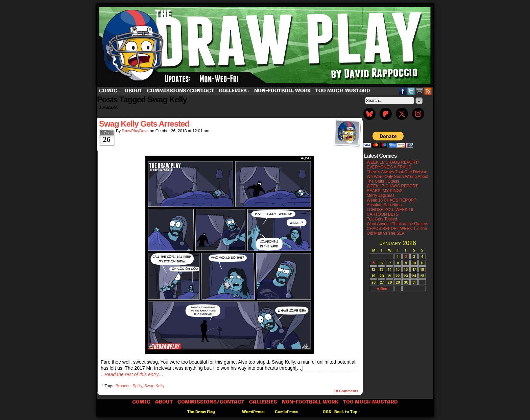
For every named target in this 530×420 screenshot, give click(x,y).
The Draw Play (266, 45)
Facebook (403, 91)
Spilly (137, 386)
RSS (428, 91)
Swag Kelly (154, 386)
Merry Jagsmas (381, 195)
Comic (110, 91)
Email (420, 91)
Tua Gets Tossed (382, 219)
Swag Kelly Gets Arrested (144, 124)
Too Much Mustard (343, 91)
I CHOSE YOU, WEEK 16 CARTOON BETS (390, 212)
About (134, 91)
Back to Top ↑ (347, 412)
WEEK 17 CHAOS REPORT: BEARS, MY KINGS (393, 188)
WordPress (253, 412)
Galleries (234, 91)
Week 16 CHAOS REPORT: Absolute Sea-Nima (392, 203)
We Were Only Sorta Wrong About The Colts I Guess (397, 179)
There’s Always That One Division (397, 172)
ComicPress (286, 412)
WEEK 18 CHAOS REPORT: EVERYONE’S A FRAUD (393, 165)
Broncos (123, 386)
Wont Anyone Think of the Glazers (397, 224)
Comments (346, 391)
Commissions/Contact (180, 91)
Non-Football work (282, 91)
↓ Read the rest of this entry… (132, 374)
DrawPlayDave (135, 131)
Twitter (411, 91)
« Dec (382, 288)
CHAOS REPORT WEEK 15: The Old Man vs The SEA (397, 231)
